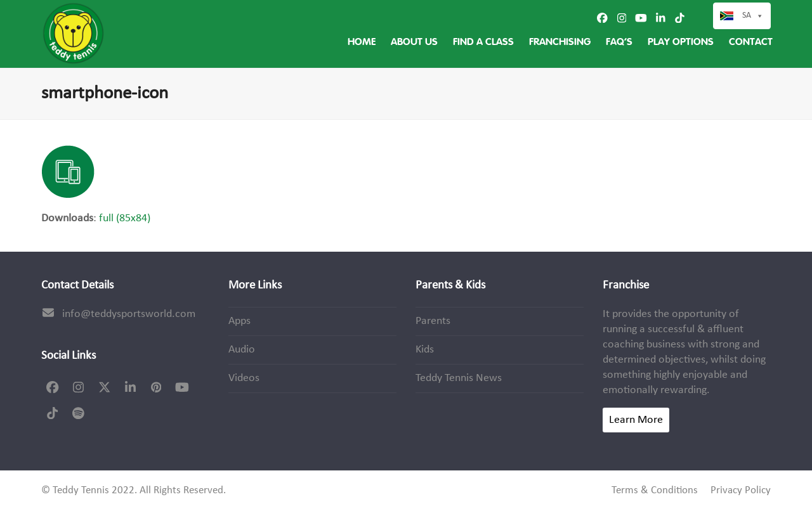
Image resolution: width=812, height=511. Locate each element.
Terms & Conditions (655, 491)
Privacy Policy (741, 491)
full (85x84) (125, 218)
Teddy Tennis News (459, 378)
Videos (244, 378)
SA (753, 16)
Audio (242, 350)
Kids (425, 350)
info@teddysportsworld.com (129, 314)
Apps (239, 321)
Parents (433, 321)
